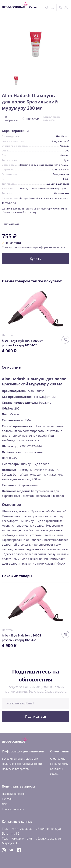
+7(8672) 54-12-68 (21, 838)
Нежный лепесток (14, 794)
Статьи (55, 774)
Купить (35, 259)
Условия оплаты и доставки (20, 759)
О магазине (58, 759)
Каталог (34, 7)
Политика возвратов (15, 769)
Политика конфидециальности (22, 764)
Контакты (56, 769)
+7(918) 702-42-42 (21, 829)
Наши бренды (59, 764)
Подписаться (35, 717)
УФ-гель (7, 799)
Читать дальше (11, 224)
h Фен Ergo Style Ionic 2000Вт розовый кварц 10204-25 (22, 343)
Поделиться (31, 119)
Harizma (7, 335)
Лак (4, 804)
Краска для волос (13, 809)
